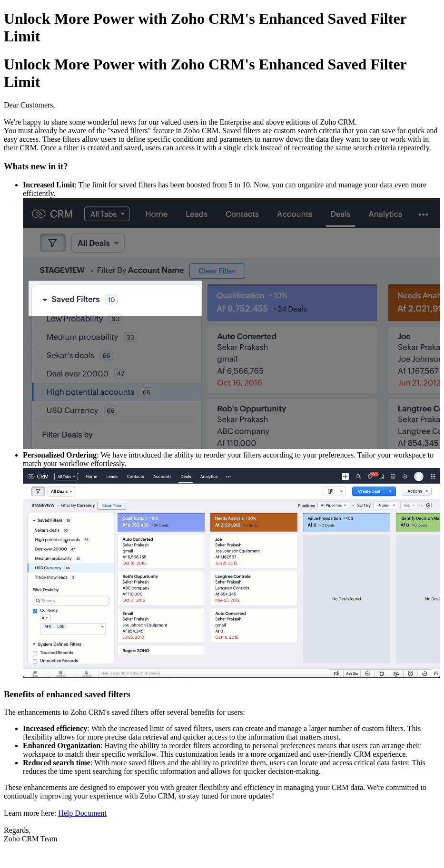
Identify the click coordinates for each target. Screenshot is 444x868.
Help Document (82, 813)
